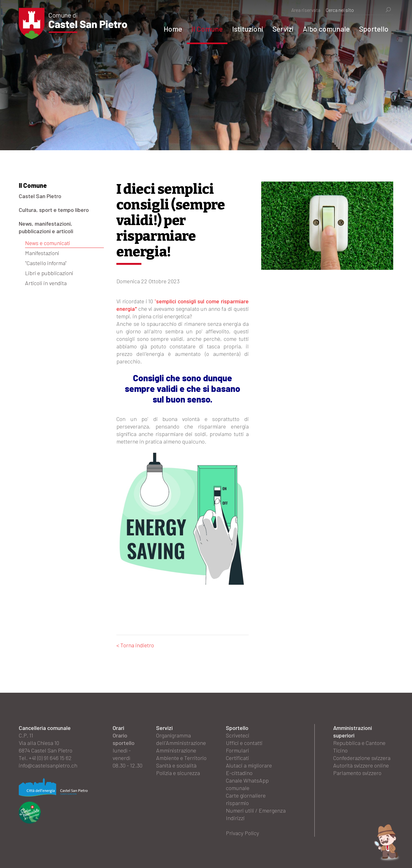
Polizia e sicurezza (178, 773)
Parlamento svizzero (357, 773)
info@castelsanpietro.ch (48, 765)
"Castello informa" (46, 263)
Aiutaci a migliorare (249, 765)
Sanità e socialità (176, 765)
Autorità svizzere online (361, 765)
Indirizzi (235, 818)
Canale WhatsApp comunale (247, 784)
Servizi (283, 29)
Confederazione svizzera (362, 758)
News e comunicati (48, 243)
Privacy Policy (242, 833)
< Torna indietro (135, 645)
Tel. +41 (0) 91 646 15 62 (45, 758)
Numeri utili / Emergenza (256, 810)
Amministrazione (176, 750)
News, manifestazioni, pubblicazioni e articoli (46, 227)
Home (173, 29)
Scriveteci (238, 735)
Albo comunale (326, 29)
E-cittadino (239, 773)
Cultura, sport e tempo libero (54, 210)
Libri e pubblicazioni (49, 273)
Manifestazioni (42, 253)
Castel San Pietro (40, 196)
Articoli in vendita (46, 283)
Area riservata (306, 10)
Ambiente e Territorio (181, 758)
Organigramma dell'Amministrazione (181, 739)
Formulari (237, 750)
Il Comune (207, 29)
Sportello (374, 29)
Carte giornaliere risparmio (246, 799)
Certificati (237, 758)
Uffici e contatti (244, 743)
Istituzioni (248, 29)
